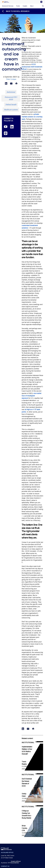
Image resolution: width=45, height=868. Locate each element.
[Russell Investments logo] (6, 2)
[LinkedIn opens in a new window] (12, 127)
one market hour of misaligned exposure (31, 396)
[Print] (16, 84)
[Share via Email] (11, 84)
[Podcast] (6, 133)
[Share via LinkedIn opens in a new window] (6, 84)
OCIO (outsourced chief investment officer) (32, 67)
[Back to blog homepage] (16, 11)
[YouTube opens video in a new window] (6, 127)
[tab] (42, 2)
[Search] (43, 6)
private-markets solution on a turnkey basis (32, 117)
